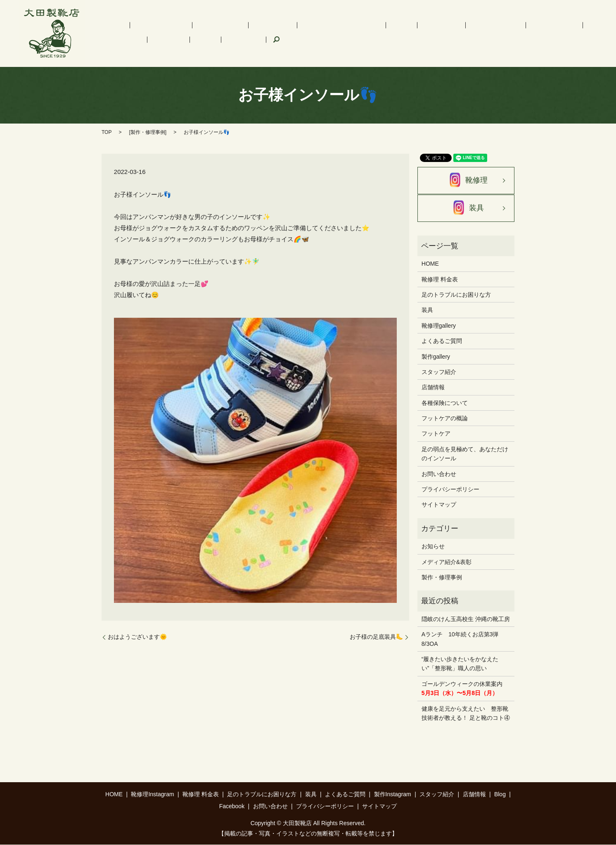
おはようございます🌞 (137, 637)
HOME (106, 25)
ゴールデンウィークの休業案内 (462, 688)
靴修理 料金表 (192, 25)
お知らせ (433, 547)
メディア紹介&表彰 (447, 562)
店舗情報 (537, 25)
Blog (562, 25)
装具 (338, 25)
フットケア (366, 25)
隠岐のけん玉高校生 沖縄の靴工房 (466, 619)
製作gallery (436, 357)
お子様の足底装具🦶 (376, 637)
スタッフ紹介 (500, 25)
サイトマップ (439, 505)
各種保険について (445, 403)
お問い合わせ (439, 474)
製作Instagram (456, 25)
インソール (232, 25)
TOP (107, 132)
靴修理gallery (439, 326)
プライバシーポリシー (450, 490)
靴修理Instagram (144, 25)
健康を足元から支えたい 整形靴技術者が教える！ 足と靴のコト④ (466, 713)
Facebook (110, 39)
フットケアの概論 (445, 419)
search (137, 40)
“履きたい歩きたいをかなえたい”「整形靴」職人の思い (460, 664)
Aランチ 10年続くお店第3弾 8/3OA (463, 639)
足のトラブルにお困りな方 (289, 25)
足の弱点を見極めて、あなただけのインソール (465, 454)
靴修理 (466, 181)
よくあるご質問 (409, 25)
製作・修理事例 (148, 132)
